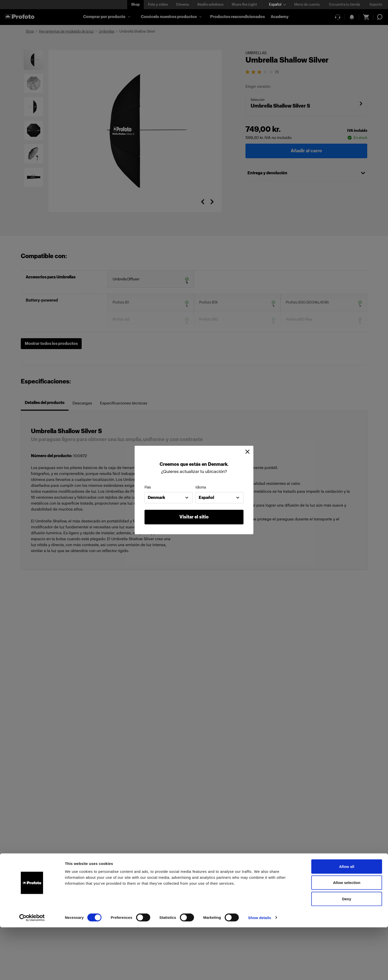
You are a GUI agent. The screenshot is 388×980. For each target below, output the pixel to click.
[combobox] (169, 498)
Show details (260, 970)
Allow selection (347, 935)
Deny (347, 951)
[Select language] (278, 5)
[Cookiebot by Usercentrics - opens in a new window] (32, 970)
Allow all (347, 919)
